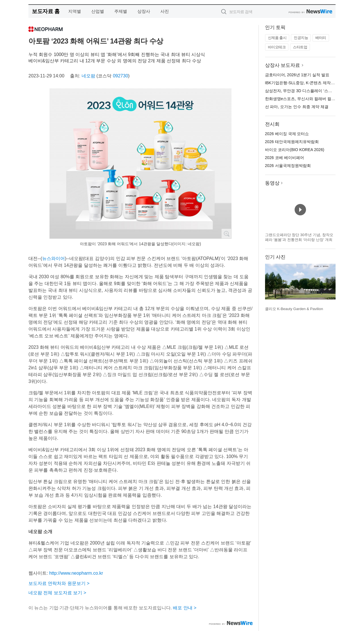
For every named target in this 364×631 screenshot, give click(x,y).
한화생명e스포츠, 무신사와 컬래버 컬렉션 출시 (307, 99)
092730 (120, 76)
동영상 (272, 183)
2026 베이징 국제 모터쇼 (287, 134)
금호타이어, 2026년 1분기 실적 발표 (297, 75)
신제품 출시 (277, 38)
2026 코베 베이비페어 (285, 158)
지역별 (75, 11)
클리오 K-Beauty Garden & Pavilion (294, 309)
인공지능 (301, 38)
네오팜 (88, 76)
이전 (270, 284)
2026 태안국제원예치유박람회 (292, 142)
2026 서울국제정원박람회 (288, 166)
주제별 (121, 11)
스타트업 (300, 47)
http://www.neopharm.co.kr (76, 573)
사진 (165, 11)
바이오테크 (277, 47)
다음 (331, 284)
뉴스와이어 (53, 258)
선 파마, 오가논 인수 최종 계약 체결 (297, 107)
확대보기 (226, 234)
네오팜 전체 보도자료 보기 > (57, 593)
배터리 (321, 38)
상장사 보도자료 (283, 65)
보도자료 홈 (46, 11)
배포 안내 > (185, 608)
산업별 (98, 11)
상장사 (144, 11)
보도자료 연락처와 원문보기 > (59, 583)
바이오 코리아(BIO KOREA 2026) (295, 150)
